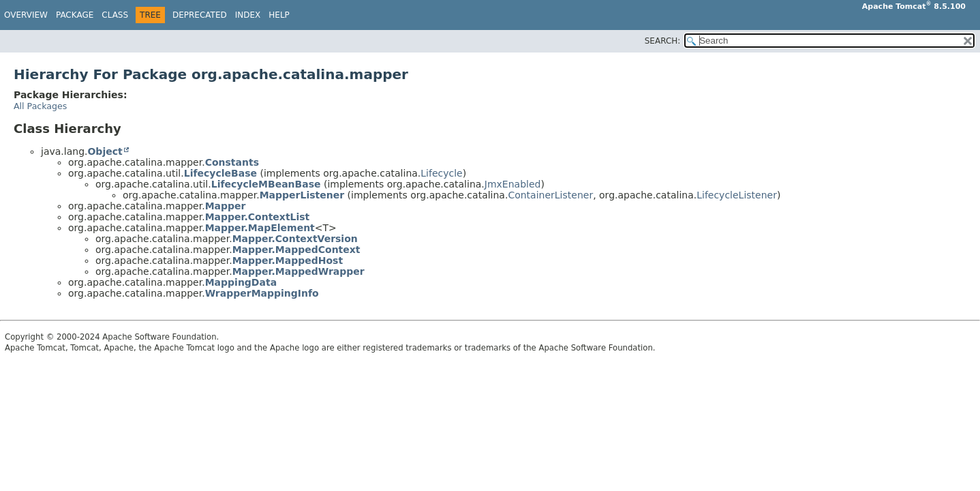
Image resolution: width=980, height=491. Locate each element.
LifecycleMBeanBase (266, 184)
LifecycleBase (220, 173)
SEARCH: (663, 41)
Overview (26, 15)
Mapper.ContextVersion (295, 239)
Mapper (226, 206)
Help (279, 15)
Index (248, 15)
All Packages (40, 106)
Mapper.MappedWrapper (298, 271)
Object (105, 151)
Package (75, 15)
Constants (232, 162)
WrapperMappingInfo (262, 293)
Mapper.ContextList (258, 217)
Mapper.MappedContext (296, 250)
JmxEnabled (513, 184)
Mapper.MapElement (260, 228)
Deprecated (200, 15)
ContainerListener (550, 195)
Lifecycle (441, 173)
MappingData (241, 282)
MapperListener (302, 195)
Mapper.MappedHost (288, 261)
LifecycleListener (737, 195)
